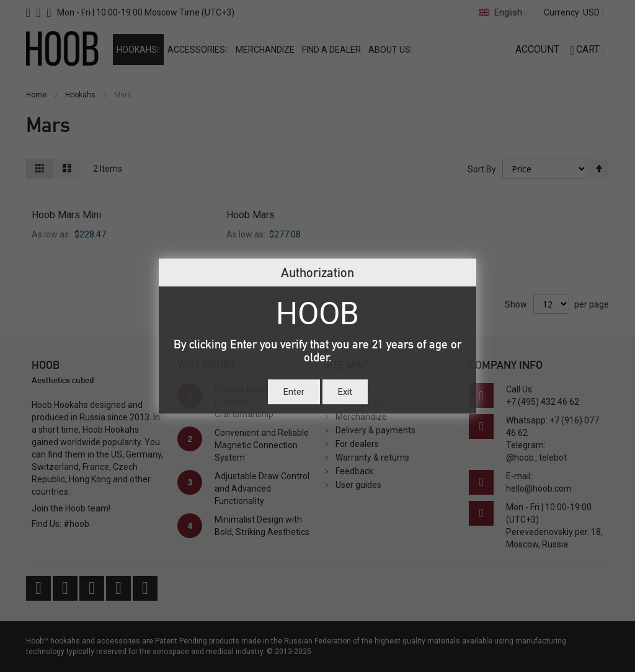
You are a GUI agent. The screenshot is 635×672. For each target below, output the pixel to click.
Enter (294, 392)
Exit (345, 392)
